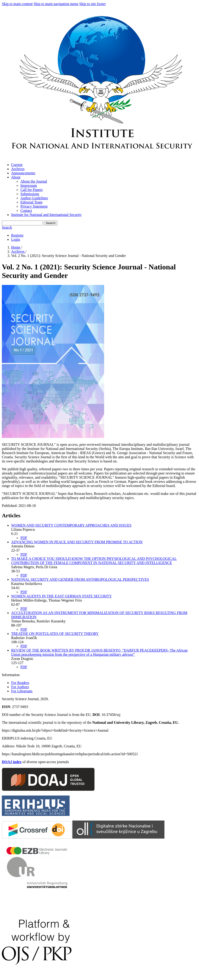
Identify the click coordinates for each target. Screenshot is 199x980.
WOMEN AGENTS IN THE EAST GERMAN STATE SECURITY (61, 596)
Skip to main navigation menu (56, 4)
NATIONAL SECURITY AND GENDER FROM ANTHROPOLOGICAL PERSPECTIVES (80, 579)
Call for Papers (32, 190)
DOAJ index (12, 762)
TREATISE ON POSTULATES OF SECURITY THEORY (55, 634)
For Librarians (22, 691)
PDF (24, 538)
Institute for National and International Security (46, 215)
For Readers (20, 683)
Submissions (30, 194)
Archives (18, 169)
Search (51, 223)
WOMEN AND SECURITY (71, 525)
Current (17, 165)
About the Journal (34, 181)
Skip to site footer (93, 4)
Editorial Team (31, 202)
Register (17, 235)
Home (16, 247)
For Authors (20, 687)
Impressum (29, 186)
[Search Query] (22, 223)
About (16, 177)
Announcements (23, 173)
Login (16, 239)
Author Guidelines (34, 198)
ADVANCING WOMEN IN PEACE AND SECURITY (77, 542)
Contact (26, 211)
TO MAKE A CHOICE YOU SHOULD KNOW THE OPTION (94, 561)
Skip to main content (17, 4)
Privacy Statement (34, 206)
